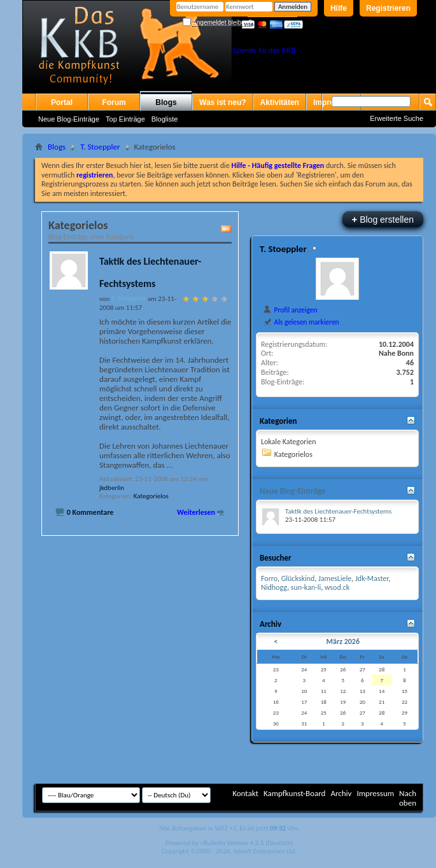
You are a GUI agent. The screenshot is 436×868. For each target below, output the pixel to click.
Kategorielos (151, 496)
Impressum (375, 793)
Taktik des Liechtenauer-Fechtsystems (338, 511)
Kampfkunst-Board (295, 793)
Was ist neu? (223, 102)
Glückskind (298, 578)
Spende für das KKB (264, 50)
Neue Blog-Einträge (69, 119)
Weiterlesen (196, 512)
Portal (62, 102)
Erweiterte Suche (397, 118)
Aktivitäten (280, 102)
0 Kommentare (90, 512)
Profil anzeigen (290, 310)
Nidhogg (274, 587)
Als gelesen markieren (301, 322)
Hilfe (339, 8)
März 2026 (343, 641)
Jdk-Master (372, 578)
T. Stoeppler (100, 147)
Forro (269, 578)
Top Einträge (125, 119)
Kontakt (245, 793)
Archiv (341, 793)
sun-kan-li (306, 587)
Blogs (166, 102)
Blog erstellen (383, 219)
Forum (114, 102)
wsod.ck (337, 587)
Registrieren (388, 8)
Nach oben (408, 798)
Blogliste (165, 119)
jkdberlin (112, 488)
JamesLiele (335, 578)
